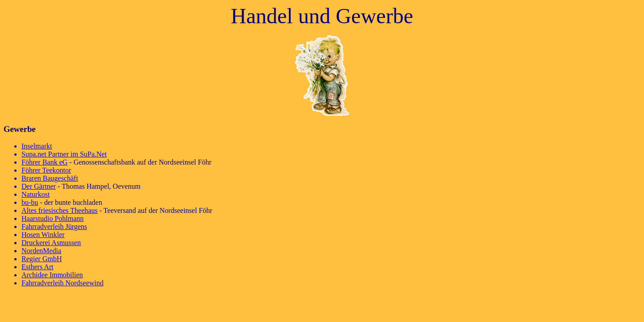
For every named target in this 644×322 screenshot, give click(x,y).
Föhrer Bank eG (44, 162)
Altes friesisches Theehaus (59, 210)
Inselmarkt (37, 146)
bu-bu (30, 202)
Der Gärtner (39, 186)
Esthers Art (38, 267)
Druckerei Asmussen (51, 243)
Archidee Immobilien (52, 275)
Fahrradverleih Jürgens (54, 227)
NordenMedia (41, 251)
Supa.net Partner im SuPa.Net (64, 154)
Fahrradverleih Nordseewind (63, 283)
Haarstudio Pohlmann (53, 218)
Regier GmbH (42, 259)
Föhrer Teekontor (46, 170)
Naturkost (36, 194)
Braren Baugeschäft (50, 178)
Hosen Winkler (43, 235)
